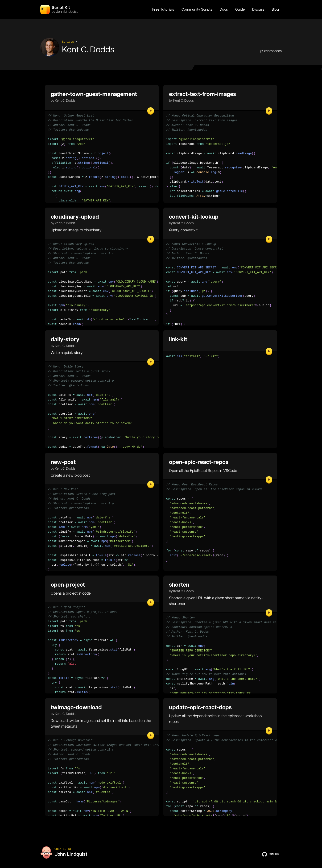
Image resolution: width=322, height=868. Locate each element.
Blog (275, 9)
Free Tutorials (163, 9)
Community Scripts (197, 9)
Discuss (258, 9)
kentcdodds (271, 51)
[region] (220, 322)
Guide (240, 9)
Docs (224, 9)
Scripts (68, 42)
